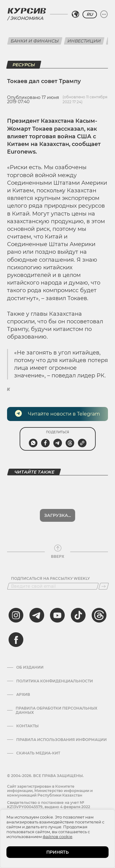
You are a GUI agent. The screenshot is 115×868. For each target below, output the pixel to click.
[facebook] (16, 640)
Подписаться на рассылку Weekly (50, 579)
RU (90, 14)
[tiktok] (78, 615)
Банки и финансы (35, 41)
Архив (23, 695)
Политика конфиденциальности (55, 681)
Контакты (27, 726)
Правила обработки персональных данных (56, 710)
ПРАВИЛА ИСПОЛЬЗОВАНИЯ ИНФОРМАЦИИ (61, 740)
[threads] (99, 615)
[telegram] (37, 615)
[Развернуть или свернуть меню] (104, 14)
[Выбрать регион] (75, 14)
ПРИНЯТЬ (57, 852)
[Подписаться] (104, 586)
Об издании (30, 667)
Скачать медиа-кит (38, 753)
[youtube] (57, 615)
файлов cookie (57, 837)
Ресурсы (24, 65)
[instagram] (16, 615)
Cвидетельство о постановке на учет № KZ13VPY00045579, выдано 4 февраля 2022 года (49, 807)
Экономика (27, 18)
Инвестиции (84, 41)
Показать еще (57, 515)
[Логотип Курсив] (27, 11)
